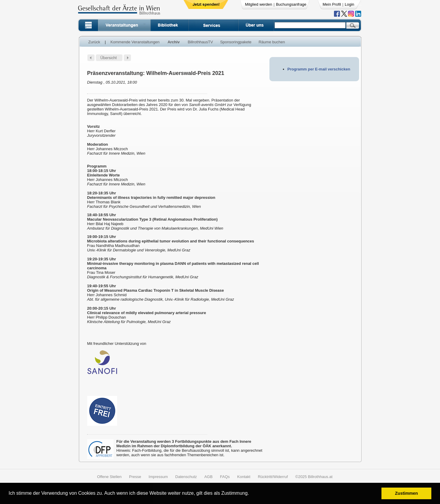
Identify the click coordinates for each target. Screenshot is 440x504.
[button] (251, 494)
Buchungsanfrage (291, 4)
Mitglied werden (259, 4)
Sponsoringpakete (236, 42)
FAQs (225, 477)
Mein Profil (332, 4)
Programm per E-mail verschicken (319, 69)
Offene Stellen (109, 477)
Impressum (158, 477)
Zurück (94, 42)
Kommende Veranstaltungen (135, 42)
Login (349, 4)
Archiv (174, 42)
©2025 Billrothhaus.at (314, 477)
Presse (135, 477)
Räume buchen (272, 42)
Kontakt (244, 477)
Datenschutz (186, 477)
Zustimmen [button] (406, 493)
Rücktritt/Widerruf (273, 477)
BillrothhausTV (200, 42)
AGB (208, 477)
